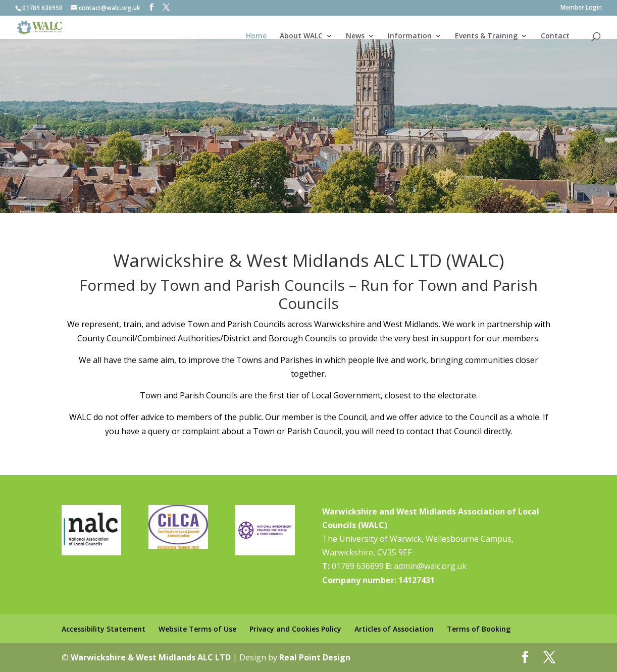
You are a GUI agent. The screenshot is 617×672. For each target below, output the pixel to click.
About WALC (301, 36)
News (355, 36)
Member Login (581, 8)
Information (410, 36)
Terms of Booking (479, 629)
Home (256, 36)
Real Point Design (315, 657)
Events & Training (486, 36)
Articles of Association (394, 629)
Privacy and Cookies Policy (295, 629)
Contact (555, 36)
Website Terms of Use (197, 629)
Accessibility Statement (104, 629)
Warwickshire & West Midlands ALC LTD (151, 657)
